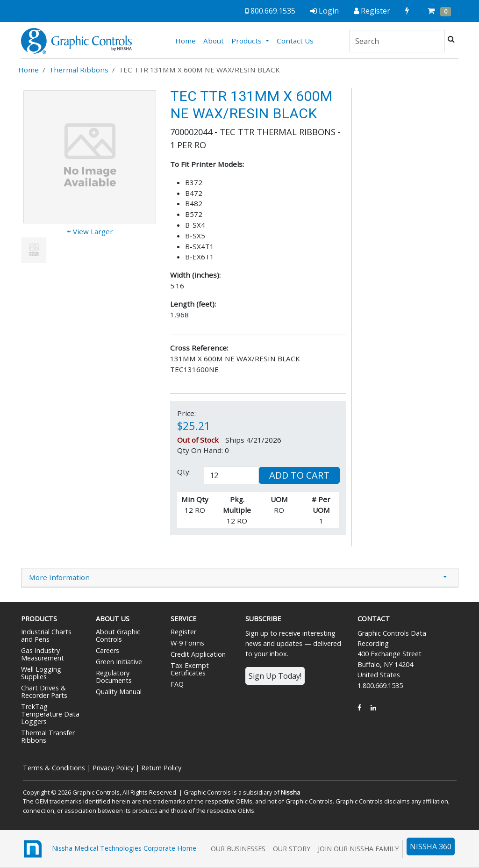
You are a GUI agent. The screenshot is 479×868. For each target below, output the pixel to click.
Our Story (292, 849)
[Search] (397, 41)
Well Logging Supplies (41, 673)
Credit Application (198, 654)
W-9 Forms (187, 643)
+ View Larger (90, 231)
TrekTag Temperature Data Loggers (50, 714)
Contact (374, 619)
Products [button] (247, 41)
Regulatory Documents (114, 677)
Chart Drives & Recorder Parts (44, 692)
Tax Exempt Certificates (190, 669)
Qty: (184, 472)
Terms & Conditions (54, 768)
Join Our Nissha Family (358, 849)
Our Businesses (238, 849)
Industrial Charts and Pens (46, 635)
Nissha (290, 792)
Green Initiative (119, 662)
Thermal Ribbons (79, 70)
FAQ (177, 684)
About (214, 41)
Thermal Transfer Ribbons (48, 736)
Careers (107, 650)
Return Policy (161, 768)
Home (187, 40)
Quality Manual (119, 692)
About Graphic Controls (118, 635)
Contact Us (295, 41)
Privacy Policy (113, 768)
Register (183, 632)
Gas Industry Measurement (43, 654)
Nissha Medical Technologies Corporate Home (109, 849)
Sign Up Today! (275, 676)
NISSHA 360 (431, 846)
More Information (59, 577)
